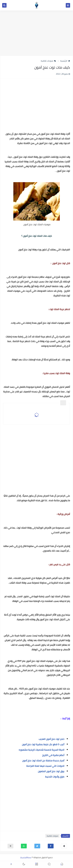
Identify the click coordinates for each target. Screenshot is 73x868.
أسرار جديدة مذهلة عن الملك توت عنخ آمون (43, 760)
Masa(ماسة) (26, 857)
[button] (51, 846)
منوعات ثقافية (48, 61)
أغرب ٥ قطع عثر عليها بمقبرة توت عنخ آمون (43, 744)
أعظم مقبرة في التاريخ (53, 755)
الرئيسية (65, 61)
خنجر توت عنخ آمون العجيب (51, 739)
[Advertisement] (36, 33)
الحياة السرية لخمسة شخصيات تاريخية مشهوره (42, 750)
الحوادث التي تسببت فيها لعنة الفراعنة (45, 766)
